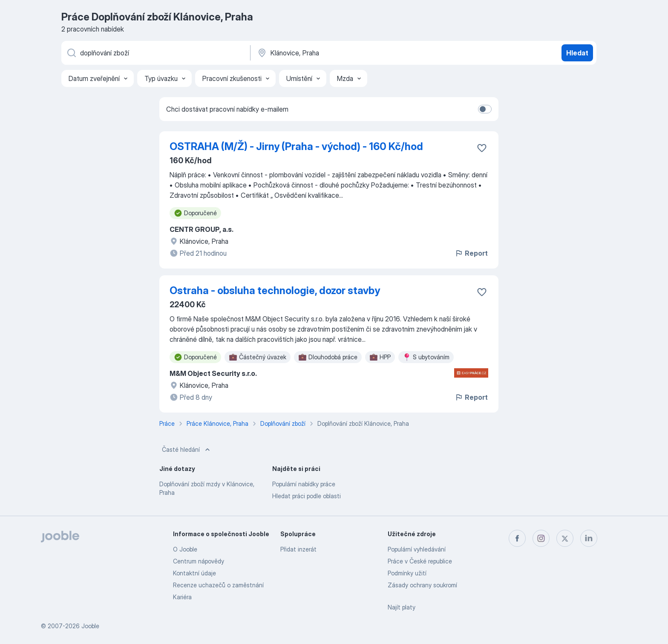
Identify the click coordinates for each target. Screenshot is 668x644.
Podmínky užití (407, 573)
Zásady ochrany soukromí (422, 585)
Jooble (90, 626)
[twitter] (565, 538)
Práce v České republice (420, 561)
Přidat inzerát (298, 549)
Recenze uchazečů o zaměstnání (218, 585)
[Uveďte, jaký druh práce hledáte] (155, 53)
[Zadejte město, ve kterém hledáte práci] (346, 53)
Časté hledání (187, 450)
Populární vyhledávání (417, 549)
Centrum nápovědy (199, 561)
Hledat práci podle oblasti (307, 496)
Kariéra (182, 597)
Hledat (577, 53)
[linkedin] (589, 538)
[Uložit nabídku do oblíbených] (482, 148)
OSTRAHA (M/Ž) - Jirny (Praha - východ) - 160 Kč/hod (296, 146)
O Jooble (185, 549)
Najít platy (402, 607)
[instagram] (541, 538)
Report (471, 253)
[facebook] (517, 538)
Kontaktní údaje (194, 573)
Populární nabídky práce (304, 484)
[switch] (485, 109)
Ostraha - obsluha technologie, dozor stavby (275, 290)
